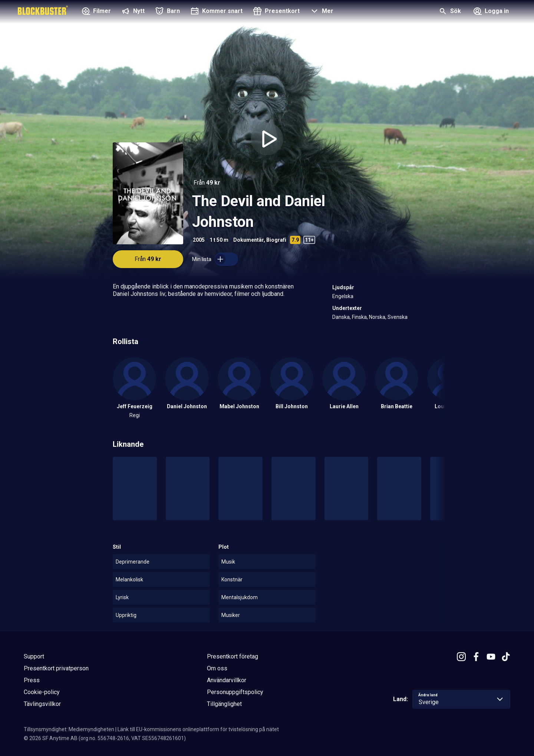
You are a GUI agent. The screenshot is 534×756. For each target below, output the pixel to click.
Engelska (343, 296)
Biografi (276, 240)
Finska (359, 317)
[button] (321, 12)
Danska (341, 317)
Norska (377, 317)
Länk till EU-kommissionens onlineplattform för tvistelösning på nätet (198, 729)
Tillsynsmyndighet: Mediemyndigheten (69, 729)
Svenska (398, 317)
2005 (199, 240)
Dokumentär (248, 240)
